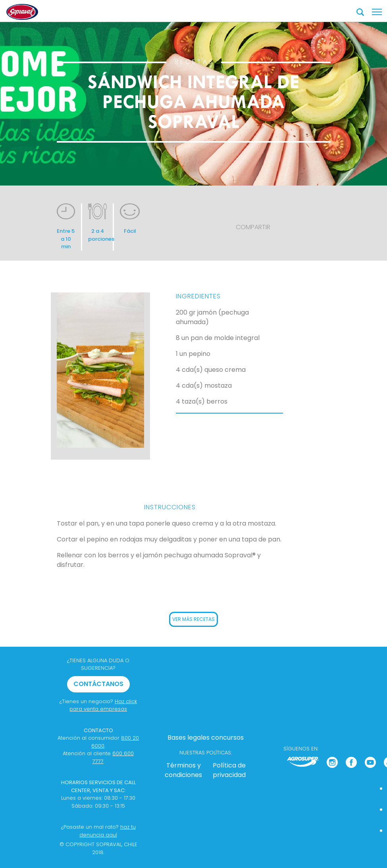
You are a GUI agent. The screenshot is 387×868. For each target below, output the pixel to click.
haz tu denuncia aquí (108, 831)
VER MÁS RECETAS (193, 619)
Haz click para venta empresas (103, 705)
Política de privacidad (229, 770)
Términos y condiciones (183, 770)
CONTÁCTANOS (98, 684)
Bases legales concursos (206, 738)
